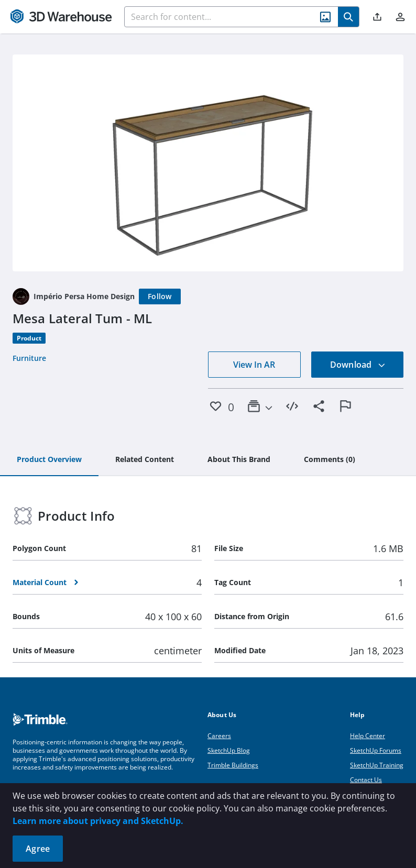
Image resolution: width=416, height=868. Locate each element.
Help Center (368, 736)
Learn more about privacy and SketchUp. (98, 821)
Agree (38, 849)
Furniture (29, 358)
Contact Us (366, 780)
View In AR (254, 365)
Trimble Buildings (233, 765)
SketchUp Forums (376, 750)
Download (358, 365)
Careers (219, 736)
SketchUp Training (377, 765)
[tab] (49, 460)
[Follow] (160, 296)
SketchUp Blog (229, 750)
